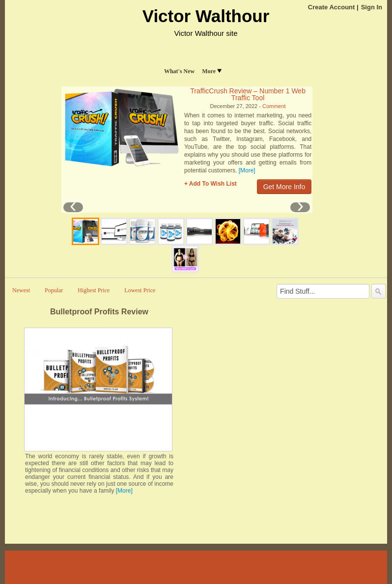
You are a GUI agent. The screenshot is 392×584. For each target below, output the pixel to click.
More (212, 71)
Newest (21, 290)
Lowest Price (140, 290)
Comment (274, 106)
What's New (179, 71)
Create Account (332, 7)
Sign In (372, 7)
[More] (247, 170)
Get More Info (284, 187)
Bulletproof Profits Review (99, 312)
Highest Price (94, 290)
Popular (54, 290)
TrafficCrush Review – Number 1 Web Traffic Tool (248, 94)
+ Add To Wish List (210, 184)
